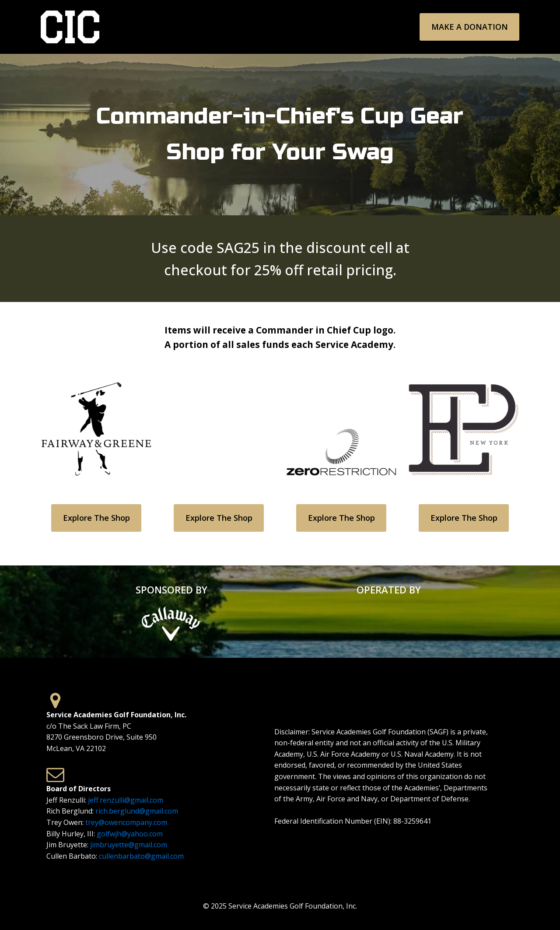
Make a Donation (470, 27)
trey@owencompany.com (126, 822)
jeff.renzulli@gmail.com (126, 800)
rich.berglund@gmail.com (137, 811)
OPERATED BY (389, 590)
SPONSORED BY (171, 590)
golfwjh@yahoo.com (130, 834)
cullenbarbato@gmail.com (141, 856)
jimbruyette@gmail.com (129, 845)
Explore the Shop (96, 518)
